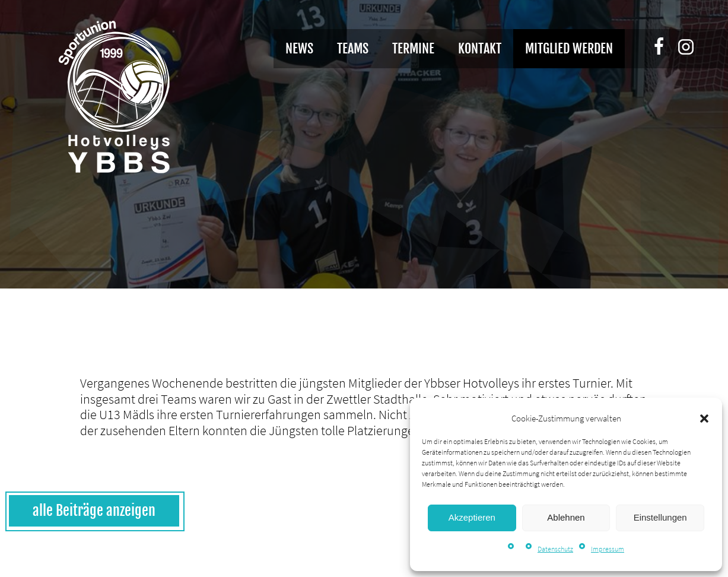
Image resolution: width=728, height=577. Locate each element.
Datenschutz (555, 549)
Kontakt (480, 48)
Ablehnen (566, 517)
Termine (413, 48)
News (299, 48)
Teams (353, 48)
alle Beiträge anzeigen (94, 511)
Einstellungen (660, 517)
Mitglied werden (569, 48)
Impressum (608, 549)
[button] (704, 419)
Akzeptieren (472, 517)
